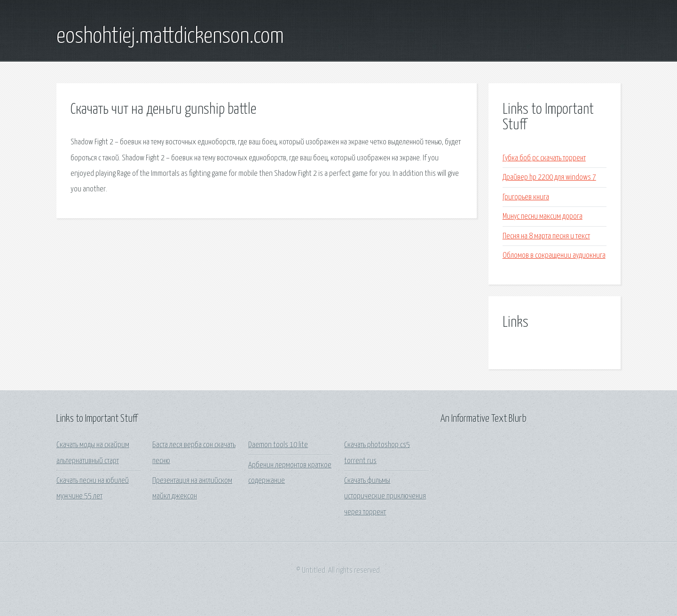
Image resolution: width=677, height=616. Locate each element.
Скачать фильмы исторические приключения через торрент (385, 497)
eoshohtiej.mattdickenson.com (170, 37)
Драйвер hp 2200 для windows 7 (549, 178)
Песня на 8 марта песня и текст (546, 236)
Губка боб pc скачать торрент (544, 158)
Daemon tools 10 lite (278, 445)
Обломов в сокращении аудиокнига (554, 256)
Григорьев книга (526, 197)
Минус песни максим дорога (543, 217)
